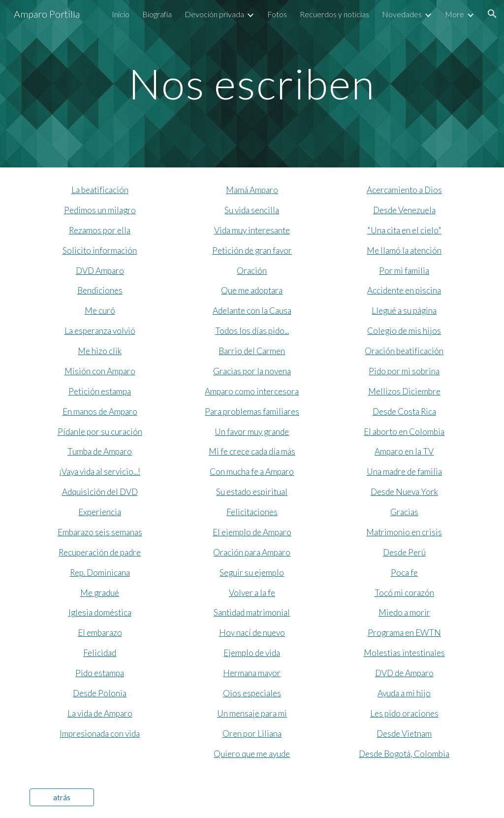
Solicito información (100, 250)
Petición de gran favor (252, 250)
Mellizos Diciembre (404, 391)
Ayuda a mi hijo (404, 693)
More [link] (455, 14)
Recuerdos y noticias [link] (334, 14)
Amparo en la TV (404, 451)
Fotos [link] (277, 14)
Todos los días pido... (252, 331)
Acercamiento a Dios (404, 190)
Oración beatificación (404, 351)
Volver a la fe (252, 593)
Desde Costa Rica (404, 411)
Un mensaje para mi (252, 713)
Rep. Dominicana (100, 573)
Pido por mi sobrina (404, 371)
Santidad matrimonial (252, 612)
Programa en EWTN (404, 633)
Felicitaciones (252, 512)
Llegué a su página (404, 311)
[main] (252, 83)
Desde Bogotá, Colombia (404, 754)
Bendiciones (100, 290)
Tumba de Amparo (100, 451)
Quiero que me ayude (252, 754)
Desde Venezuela (404, 210)
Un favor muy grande (252, 432)
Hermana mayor (252, 673)
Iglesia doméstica (100, 612)
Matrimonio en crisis (404, 532)
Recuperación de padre (100, 552)
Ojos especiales (252, 693)
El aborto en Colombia (404, 432)
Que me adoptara (252, 290)
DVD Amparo (100, 271)
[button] (492, 14)
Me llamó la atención (404, 250)
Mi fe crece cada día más (252, 451)
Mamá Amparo (252, 190)
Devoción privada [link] (214, 14)
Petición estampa (100, 391)
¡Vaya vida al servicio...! (100, 472)
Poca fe (404, 573)
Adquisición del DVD (100, 492)
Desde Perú (404, 552)
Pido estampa (100, 673)
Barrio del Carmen (252, 351)
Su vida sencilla (252, 210)
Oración (252, 271)
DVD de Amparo (404, 673)
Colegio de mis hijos (404, 331)
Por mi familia (404, 271)
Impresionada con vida (100, 734)
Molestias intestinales (404, 653)
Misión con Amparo (100, 371)
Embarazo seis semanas (100, 532)
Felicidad (100, 653)
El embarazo (100, 633)
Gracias (404, 512)
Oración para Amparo (252, 552)
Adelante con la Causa (252, 311)
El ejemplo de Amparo (252, 532)
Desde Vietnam (404, 734)
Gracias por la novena (252, 371)
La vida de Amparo (100, 713)
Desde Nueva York (404, 492)
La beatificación (100, 190)
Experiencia (100, 512)
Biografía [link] (157, 14)
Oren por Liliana (252, 734)
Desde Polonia (100, 693)
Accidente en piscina (404, 290)
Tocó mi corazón (404, 593)
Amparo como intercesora (252, 391)
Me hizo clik (100, 351)
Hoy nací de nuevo (252, 633)
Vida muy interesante (252, 230)
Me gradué (100, 593)
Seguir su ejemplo (252, 573)
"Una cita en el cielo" (404, 230)
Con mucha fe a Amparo (252, 472)
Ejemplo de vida (252, 653)
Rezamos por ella (100, 230)
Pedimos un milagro (100, 210)
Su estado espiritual (252, 492)
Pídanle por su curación (100, 432)
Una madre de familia (404, 472)
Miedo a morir (404, 612)
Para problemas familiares (252, 411)
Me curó (100, 311)
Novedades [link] (402, 14)
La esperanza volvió (100, 331)
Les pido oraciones (404, 713)
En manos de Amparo (100, 411)
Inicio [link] (121, 14)
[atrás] (62, 797)
